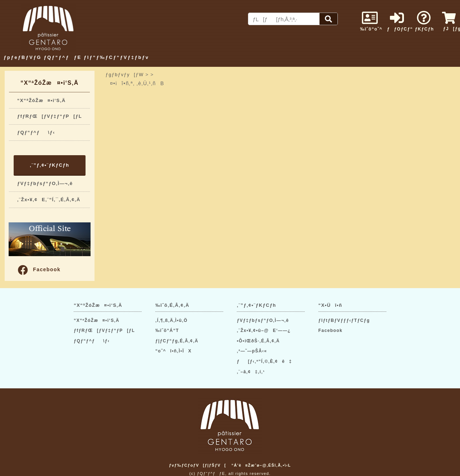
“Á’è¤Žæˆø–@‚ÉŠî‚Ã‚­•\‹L (261, 465)
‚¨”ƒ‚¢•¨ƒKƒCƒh (49, 165)
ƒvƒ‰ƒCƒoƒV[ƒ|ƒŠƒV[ (197, 465)
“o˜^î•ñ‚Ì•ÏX (173, 351)
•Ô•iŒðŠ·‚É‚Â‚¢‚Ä (258, 341)
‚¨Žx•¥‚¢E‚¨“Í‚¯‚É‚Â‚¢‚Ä (49, 200)
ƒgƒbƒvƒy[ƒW (125, 75)
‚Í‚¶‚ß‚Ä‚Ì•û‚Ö (171, 320)
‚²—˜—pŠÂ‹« (252, 351)
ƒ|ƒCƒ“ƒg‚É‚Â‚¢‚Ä (177, 341)
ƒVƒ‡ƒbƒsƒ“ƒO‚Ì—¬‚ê (45, 183)
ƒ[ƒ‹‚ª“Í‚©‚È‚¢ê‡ (264, 361)
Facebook (39, 269)
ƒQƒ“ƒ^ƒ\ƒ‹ (36, 132)
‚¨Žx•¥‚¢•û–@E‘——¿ (264, 331)
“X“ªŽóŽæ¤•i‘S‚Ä (42, 100)
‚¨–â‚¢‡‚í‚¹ (251, 372)
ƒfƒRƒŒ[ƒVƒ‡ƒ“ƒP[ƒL (50, 116)
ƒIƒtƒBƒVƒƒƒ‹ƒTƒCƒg (344, 320)
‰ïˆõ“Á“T (167, 331)
